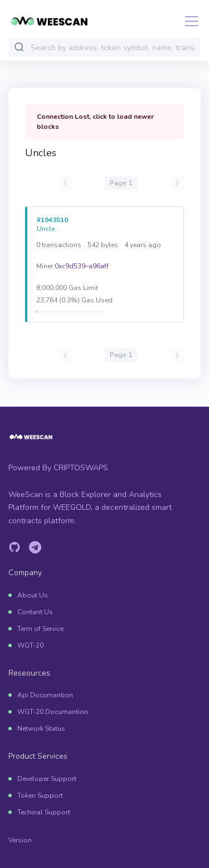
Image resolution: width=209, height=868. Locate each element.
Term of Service (40, 629)
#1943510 (52, 220)
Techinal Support (44, 812)
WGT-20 (30, 645)
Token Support (40, 795)
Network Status (41, 729)
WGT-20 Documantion (53, 712)
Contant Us (35, 612)
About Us (33, 595)
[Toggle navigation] (188, 21)
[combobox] (113, 48)
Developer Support (47, 779)
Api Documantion (45, 695)
